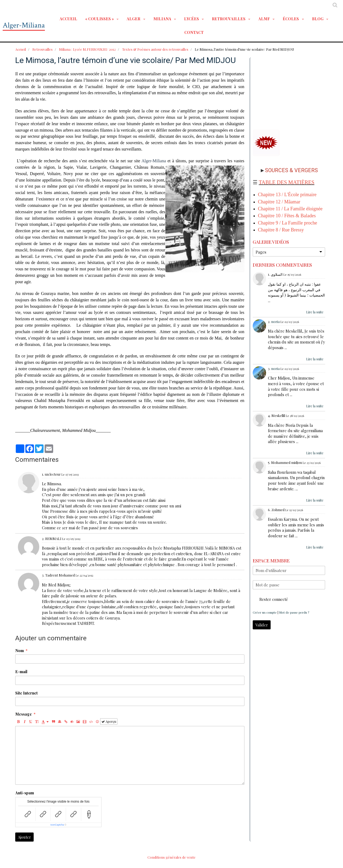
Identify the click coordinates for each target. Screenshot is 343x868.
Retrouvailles (42, 49)
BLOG (318, 19)
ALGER (134, 19)
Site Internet (26, 693)
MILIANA (163, 19)
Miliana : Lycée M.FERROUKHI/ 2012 (87, 49)
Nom (20, 650)
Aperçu (109, 721)
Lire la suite (315, 312)
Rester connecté (270, 599)
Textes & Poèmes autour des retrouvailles (155, 49)
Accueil (68, 19)
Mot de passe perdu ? (294, 612)
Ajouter (24, 837)
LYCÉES (192, 19)
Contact (194, 32)
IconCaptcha (57, 825)
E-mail (21, 672)
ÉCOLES (291, 19)
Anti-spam (25, 793)
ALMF (264, 19)
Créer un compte (265, 612)
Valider (262, 625)
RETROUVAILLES (229, 19)
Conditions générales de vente (171, 857)
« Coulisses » (100, 19)
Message (24, 714)
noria (275, 321)
